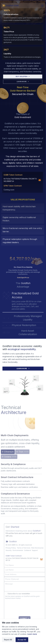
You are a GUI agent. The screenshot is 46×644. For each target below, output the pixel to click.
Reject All (8, 640)
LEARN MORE (23, 369)
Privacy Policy (15, 554)
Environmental (22, 557)
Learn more (32, 634)
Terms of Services (28, 554)
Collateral (32, 557)
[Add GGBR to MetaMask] (38, 182)
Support (39, 557)
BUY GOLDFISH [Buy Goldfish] (21, 78)
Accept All (22, 640)
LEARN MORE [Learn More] (21, 83)
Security (13, 557)
